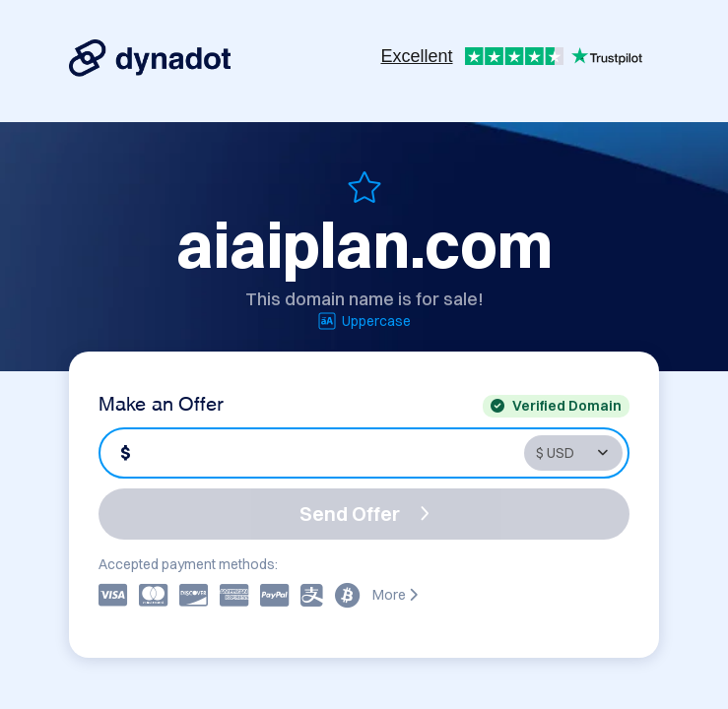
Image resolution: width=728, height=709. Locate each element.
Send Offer (364, 514)
